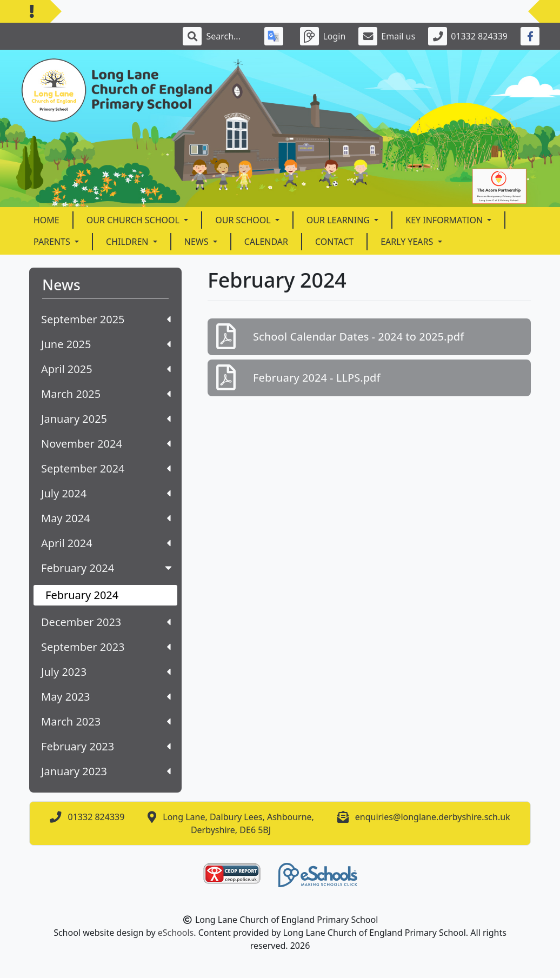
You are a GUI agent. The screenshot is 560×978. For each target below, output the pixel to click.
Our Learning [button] (339, 220)
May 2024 (106, 518)
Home (46, 220)
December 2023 (106, 622)
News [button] (198, 242)
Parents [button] (53, 242)
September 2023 (106, 647)
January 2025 (106, 419)
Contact (334, 242)
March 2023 (106, 721)
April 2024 (106, 543)
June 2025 (106, 344)
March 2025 (106, 394)
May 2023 (106, 697)
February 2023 (106, 746)
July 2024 (106, 493)
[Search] (229, 36)
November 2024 (106, 444)
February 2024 (108, 568)
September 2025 (106, 319)
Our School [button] (244, 220)
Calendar (266, 242)
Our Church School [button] (134, 220)
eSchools (176, 933)
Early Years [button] (408, 242)
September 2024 (106, 468)
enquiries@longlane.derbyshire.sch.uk (433, 817)
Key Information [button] (445, 220)
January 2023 (106, 771)
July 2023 (106, 672)
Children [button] (128, 242)
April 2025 (106, 369)
